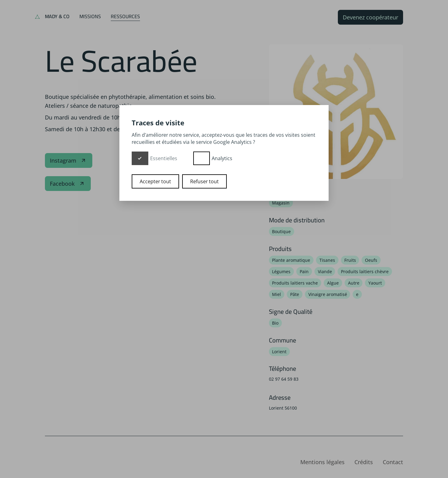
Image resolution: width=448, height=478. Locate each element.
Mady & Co (57, 16)
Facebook (68, 184)
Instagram (69, 160)
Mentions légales (322, 462)
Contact (393, 462)
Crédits (364, 462)
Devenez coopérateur (370, 17)
